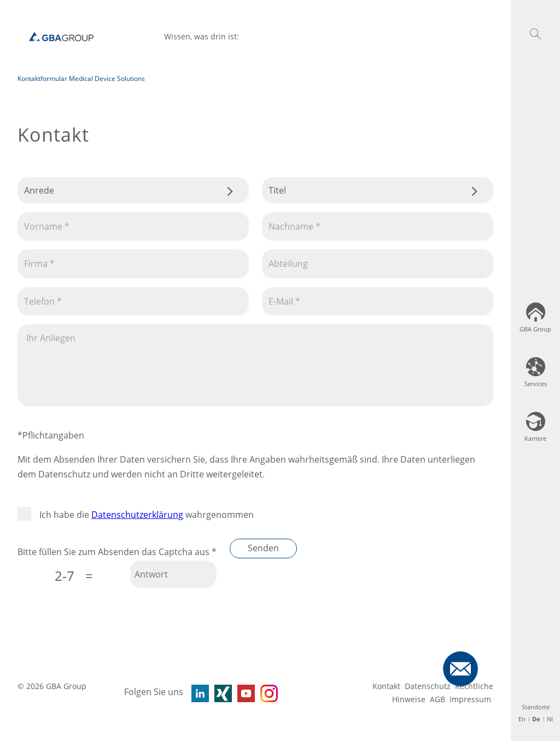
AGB (437, 699)
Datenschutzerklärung (137, 515)
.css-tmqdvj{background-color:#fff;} (133, 190)
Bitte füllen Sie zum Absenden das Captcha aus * (117, 552)
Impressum (470, 699)
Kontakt (386, 686)
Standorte (536, 707)
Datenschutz (428, 686)
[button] (535, 34)
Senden (263, 548)
